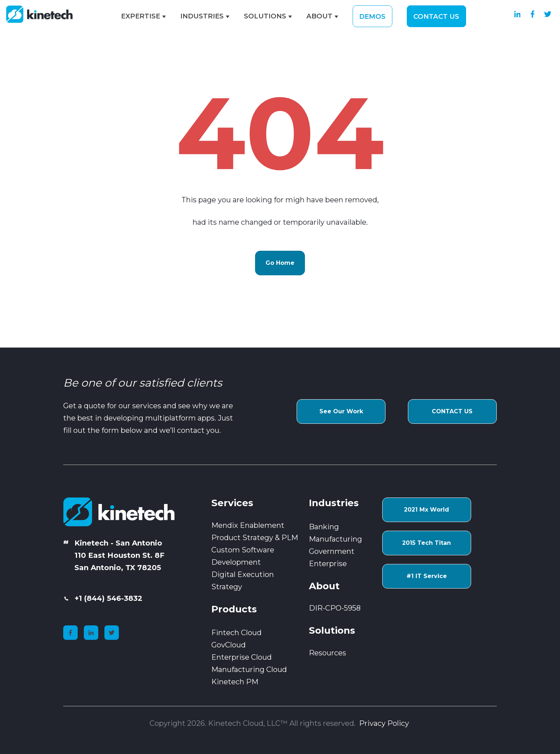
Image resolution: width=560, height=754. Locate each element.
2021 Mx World (427, 510)
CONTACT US (436, 16)
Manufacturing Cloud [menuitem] (249, 669)
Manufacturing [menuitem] (335, 539)
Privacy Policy (385, 723)
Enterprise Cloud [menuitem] (242, 657)
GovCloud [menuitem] (229, 645)
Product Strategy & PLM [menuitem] (255, 538)
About (324, 586)
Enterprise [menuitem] (328, 564)
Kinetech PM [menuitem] (235, 682)
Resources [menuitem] (328, 653)
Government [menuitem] (332, 551)
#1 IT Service (427, 576)
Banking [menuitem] (324, 527)
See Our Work (341, 411)
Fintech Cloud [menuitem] (236, 633)
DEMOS (372, 16)
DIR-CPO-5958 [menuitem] (335, 608)
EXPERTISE (141, 16)
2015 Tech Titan (427, 543)
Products (234, 609)
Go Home (280, 263)
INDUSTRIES (202, 16)
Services (232, 503)
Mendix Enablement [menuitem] (248, 525)
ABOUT (319, 16)
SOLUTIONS (265, 16)
